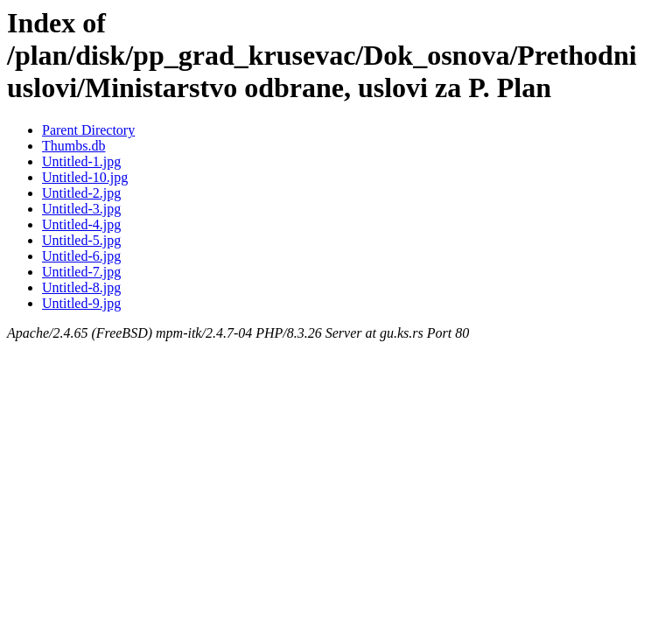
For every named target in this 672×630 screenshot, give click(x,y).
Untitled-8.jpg (81, 287)
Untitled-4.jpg (81, 224)
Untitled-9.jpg (81, 303)
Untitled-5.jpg (81, 240)
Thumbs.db (73, 146)
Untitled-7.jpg (81, 272)
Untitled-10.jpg (85, 177)
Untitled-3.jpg (81, 209)
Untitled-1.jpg (81, 161)
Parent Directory (88, 130)
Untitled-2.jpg (81, 193)
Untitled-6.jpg (81, 256)
